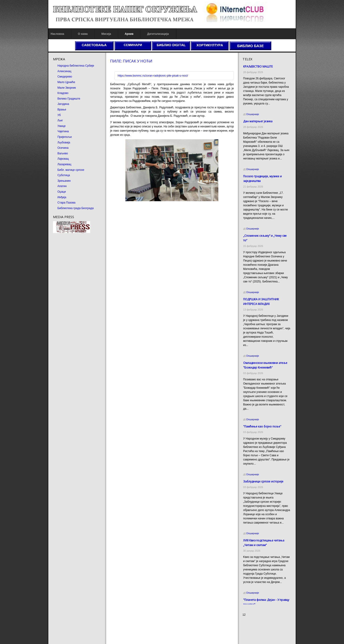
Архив (117, 34)
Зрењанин (52, 181)
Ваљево (51, 153)
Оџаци (49, 192)
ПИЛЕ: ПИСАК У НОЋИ (125, 61)
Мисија (94, 34)
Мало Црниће (54, 82)
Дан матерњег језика (264, 117)
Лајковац (51, 159)
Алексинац (52, 71)
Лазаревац (52, 164)
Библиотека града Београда (63, 208)
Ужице (49, 126)
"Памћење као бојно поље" (269, 397)
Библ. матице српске (59, 170)
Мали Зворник (54, 88)
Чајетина (51, 131)
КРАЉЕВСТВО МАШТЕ (264, 66)
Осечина (51, 148)
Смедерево (53, 77)
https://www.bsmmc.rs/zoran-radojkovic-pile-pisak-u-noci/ (147, 76)
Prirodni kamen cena (262, 624)
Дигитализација (146, 34)
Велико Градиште (57, 99)
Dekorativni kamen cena (264, 628)
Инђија (50, 197)
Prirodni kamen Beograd (264, 632)
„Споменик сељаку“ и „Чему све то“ (274, 227)
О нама (71, 34)
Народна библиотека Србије (64, 66)
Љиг (48, 120)
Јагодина (51, 104)
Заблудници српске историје (270, 448)
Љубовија (52, 142)
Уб (47, 115)
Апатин (50, 186)
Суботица (52, 175)
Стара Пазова (54, 203)
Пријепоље (52, 137)
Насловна (45, 34)
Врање (50, 110)
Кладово (51, 93)
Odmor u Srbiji (258, 636)
